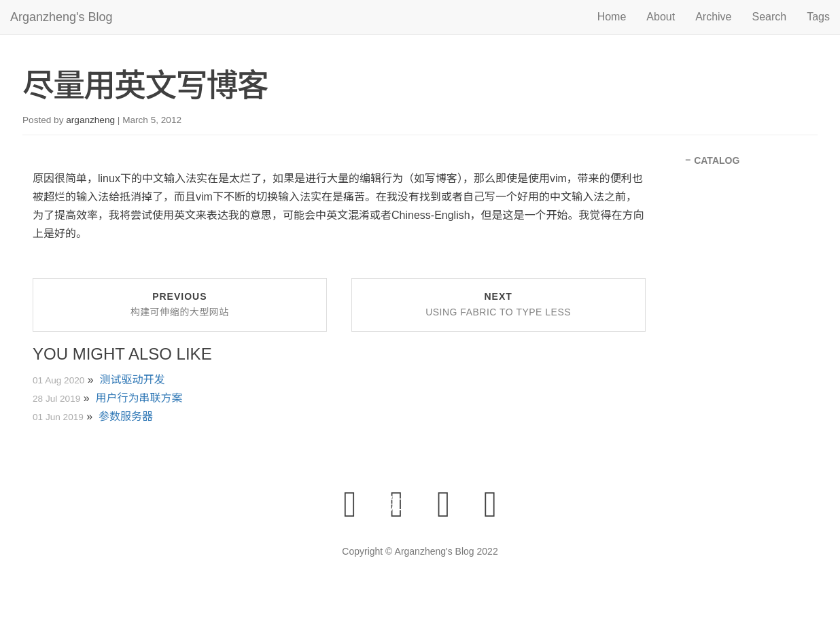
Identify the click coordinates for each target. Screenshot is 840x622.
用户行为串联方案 (139, 398)
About (661, 17)
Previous (180, 305)
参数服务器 (126, 416)
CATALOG (717, 160)
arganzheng (90, 120)
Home (612, 17)
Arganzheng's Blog (62, 17)
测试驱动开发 (133, 380)
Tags (818, 17)
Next (498, 305)
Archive (713, 17)
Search (770, 17)
